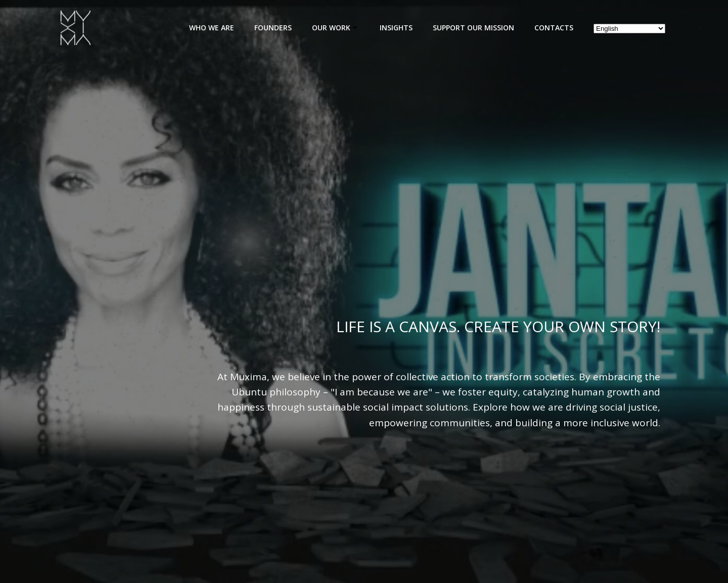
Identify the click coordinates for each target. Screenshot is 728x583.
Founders (273, 28)
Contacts (554, 28)
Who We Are (212, 28)
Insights (396, 28)
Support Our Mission (473, 28)
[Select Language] (629, 29)
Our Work (336, 28)
